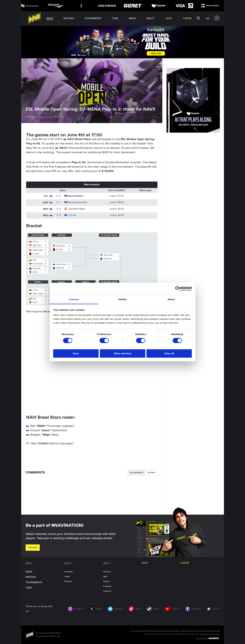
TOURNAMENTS (34, 582)
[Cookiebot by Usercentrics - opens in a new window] (178, 289)
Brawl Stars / (32, 117)
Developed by (208, 638)
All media (69, 572)
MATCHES (31, 577)
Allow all (169, 353)
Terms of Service (166, 634)
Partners (107, 572)
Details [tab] (123, 299)
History (106, 581)
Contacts (107, 586)
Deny (76, 353)
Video (67, 576)
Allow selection (122, 353)
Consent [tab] (74, 299)
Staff (105, 576)
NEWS (29, 572)
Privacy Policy (151, 634)
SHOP (145, 563)
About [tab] (171, 299)
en (208, 19)
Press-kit (107, 591)
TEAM (29, 588)
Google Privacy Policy (210, 634)
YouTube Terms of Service (187, 634)
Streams (68, 581)
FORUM (185, 563)
